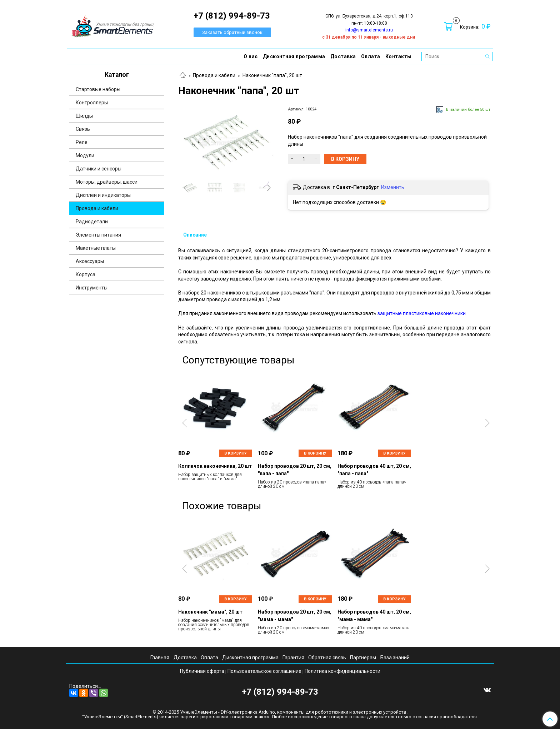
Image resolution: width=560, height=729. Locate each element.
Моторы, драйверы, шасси (107, 182)
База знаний (395, 658)
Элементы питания (98, 235)
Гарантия (293, 658)
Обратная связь (327, 658)
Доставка (343, 56)
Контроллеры (92, 103)
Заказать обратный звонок (232, 32)
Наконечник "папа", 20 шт (272, 75)
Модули (85, 155)
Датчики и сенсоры (99, 169)
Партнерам (363, 658)
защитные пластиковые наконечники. (422, 313)
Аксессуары (90, 261)
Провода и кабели (214, 75)
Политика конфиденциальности (342, 671)
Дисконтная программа (294, 56)
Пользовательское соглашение (264, 671)
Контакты (399, 56)
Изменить (393, 187)
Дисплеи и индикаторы (103, 195)
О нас (251, 56)
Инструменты (92, 288)
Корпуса (86, 274)
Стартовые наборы (98, 89)
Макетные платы (96, 248)
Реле (82, 142)
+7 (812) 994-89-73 (280, 692)
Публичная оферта (202, 671)
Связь (83, 129)
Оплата (371, 56)
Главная (160, 658)
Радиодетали (92, 222)
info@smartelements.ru (369, 30)
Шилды (84, 116)
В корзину (236, 453)
